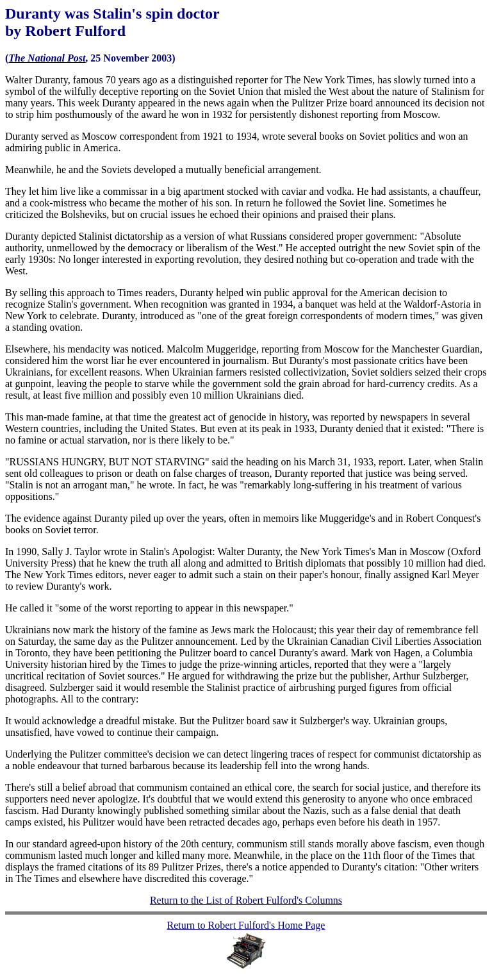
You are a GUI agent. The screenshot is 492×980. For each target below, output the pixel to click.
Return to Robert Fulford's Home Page (246, 925)
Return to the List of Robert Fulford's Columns (246, 900)
